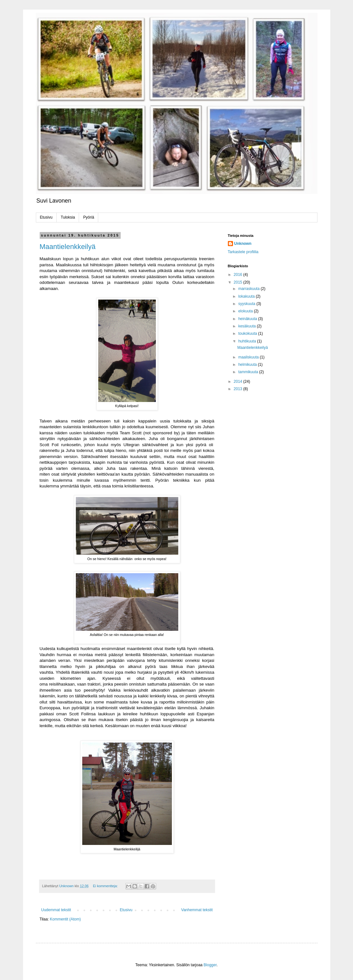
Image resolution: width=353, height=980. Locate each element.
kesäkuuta (247, 326)
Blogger (210, 965)
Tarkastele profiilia (243, 252)
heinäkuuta (248, 319)
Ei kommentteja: (106, 886)
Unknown (243, 244)
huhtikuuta (248, 341)
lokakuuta (247, 296)
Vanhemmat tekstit (197, 910)
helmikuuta (248, 365)
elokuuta (246, 311)
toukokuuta (248, 333)
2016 (238, 275)
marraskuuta (249, 289)
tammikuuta (249, 372)
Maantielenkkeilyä (68, 247)
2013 (238, 389)
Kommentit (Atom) (65, 919)
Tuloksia (68, 217)
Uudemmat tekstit (56, 910)
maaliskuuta (249, 357)
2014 (238, 382)
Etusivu (46, 217)
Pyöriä (89, 217)
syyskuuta (247, 304)
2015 (238, 282)
